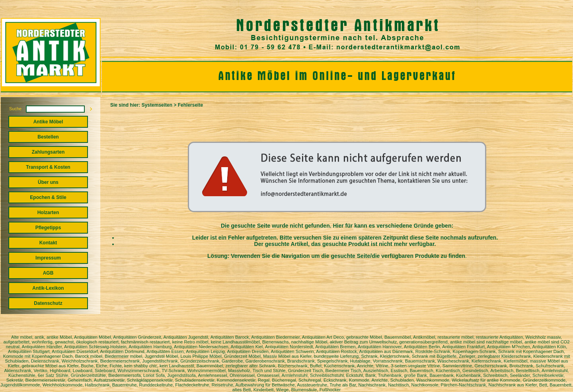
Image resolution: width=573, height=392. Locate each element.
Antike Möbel (48, 122)
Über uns (48, 182)
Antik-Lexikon (48, 288)
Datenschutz (48, 303)
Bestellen (48, 137)
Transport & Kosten (48, 167)
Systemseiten (157, 105)
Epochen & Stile (48, 197)
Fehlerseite (190, 105)
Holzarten (48, 213)
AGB (48, 273)
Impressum (48, 258)
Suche (15, 109)
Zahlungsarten (48, 152)
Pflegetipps (48, 228)
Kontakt (48, 243)
